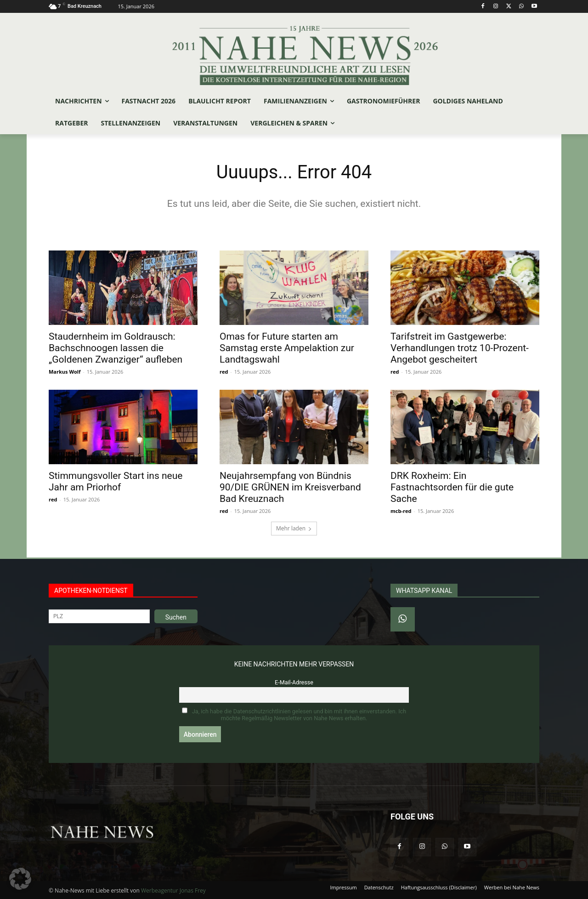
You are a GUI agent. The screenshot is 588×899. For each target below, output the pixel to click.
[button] (20, 879)
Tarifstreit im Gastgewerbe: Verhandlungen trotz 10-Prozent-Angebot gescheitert (460, 348)
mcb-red (401, 511)
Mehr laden (294, 528)
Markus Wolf (65, 372)
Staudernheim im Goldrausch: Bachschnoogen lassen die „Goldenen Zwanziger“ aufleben (116, 348)
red (224, 372)
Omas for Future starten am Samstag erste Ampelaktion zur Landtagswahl (287, 348)
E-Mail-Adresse (294, 682)
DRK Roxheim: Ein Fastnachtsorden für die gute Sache (452, 487)
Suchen (176, 617)
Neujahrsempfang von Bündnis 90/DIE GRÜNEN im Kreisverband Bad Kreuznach (290, 487)
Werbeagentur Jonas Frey (173, 890)
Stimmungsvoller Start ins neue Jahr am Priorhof (116, 481)
